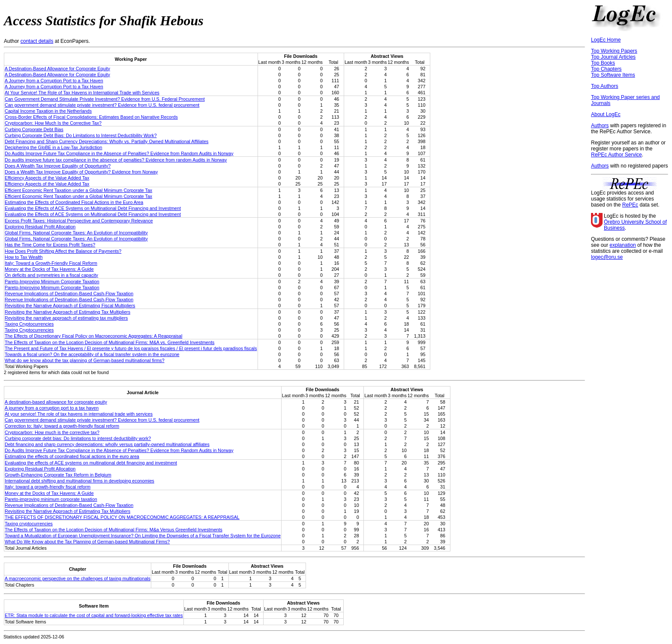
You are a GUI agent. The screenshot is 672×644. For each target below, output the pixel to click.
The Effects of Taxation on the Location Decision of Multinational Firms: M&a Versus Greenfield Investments (114, 530)
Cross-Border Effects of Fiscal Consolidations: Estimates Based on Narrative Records (91, 117)
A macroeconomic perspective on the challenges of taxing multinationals (78, 578)
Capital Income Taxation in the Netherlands (48, 111)
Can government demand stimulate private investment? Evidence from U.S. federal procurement (102, 105)
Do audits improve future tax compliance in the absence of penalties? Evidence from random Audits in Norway (116, 160)
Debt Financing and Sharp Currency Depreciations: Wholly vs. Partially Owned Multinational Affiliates (106, 141)
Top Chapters (606, 69)
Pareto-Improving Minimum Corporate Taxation (52, 282)
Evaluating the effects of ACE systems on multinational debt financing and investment (91, 463)
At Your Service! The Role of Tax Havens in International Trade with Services (82, 93)
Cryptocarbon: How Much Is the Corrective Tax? (53, 123)
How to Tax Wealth (24, 257)
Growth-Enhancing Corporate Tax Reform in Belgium (58, 475)
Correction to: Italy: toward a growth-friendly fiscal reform (62, 426)
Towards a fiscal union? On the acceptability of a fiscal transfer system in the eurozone (92, 354)
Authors (600, 126)
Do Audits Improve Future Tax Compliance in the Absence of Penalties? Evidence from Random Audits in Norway (119, 153)
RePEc (630, 205)
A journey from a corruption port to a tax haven (52, 408)
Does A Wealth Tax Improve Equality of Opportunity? (58, 166)
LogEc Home (606, 40)
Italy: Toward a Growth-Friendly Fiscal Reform (51, 263)
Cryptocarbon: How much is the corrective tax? (52, 432)
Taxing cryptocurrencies (29, 524)
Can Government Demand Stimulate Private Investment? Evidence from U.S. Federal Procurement (105, 99)
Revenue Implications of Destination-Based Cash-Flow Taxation (69, 294)
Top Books (603, 63)
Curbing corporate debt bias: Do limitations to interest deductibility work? (78, 438)
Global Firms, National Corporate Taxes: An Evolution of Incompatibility (76, 233)
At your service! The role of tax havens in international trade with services (79, 414)
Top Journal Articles (613, 57)
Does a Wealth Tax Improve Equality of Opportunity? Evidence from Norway (81, 172)
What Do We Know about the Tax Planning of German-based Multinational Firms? (87, 542)
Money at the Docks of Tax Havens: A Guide (49, 269)
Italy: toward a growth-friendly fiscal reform (48, 487)
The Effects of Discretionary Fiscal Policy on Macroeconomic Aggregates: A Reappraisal (93, 336)
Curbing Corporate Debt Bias (34, 129)
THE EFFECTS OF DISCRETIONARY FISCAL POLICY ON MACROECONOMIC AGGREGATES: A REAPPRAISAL (122, 517)
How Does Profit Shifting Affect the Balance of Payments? (63, 251)
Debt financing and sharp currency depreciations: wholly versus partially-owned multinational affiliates (107, 444)
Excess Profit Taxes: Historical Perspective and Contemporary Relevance (79, 221)
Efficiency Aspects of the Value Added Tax (47, 178)
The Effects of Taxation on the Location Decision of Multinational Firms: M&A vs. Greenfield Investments (109, 342)
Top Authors (604, 86)
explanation (622, 245)
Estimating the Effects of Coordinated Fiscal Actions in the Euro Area (74, 202)
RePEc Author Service (616, 155)
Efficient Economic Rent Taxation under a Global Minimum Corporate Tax (78, 190)
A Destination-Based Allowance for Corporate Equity (57, 69)
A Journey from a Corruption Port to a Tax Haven (54, 81)
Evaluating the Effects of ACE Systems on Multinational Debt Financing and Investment (93, 208)
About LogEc (606, 114)
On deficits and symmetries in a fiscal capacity (51, 275)
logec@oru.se (607, 257)
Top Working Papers (614, 51)
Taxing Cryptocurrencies (29, 324)
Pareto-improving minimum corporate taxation (51, 499)
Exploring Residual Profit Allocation (40, 227)
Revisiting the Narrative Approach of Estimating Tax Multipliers (67, 312)
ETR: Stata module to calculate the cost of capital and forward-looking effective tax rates (94, 615)
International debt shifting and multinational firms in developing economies (79, 481)
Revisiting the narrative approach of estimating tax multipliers (66, 318)
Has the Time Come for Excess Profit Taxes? (50, 245)
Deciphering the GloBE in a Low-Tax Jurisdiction (53, 147)
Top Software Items (613, 75)
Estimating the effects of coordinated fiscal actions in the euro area (72, 456)
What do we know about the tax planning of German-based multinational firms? (85, 360)
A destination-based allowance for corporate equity (56, 402)
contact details (37, 41)
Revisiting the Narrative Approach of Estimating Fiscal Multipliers (70, 306)
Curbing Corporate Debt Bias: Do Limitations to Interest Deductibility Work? (81, 135)
